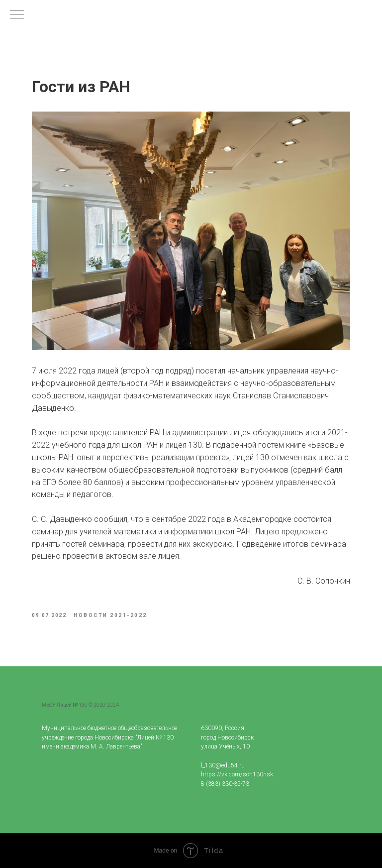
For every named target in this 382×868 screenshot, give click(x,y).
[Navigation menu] (17, 15)
